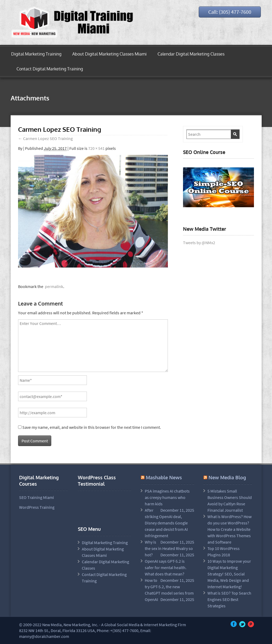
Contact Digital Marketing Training (50, 69)
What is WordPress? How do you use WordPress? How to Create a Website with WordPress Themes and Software (229, 529)
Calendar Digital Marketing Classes (191, 54)
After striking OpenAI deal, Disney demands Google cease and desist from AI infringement (166, 523)
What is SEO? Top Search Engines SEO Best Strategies (229, 599)
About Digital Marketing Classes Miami (109, 54)
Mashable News (164, 477)
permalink (53, 286)
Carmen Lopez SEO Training (45, 138)
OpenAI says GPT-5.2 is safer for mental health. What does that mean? (166, 567)
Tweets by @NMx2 (199, 243)
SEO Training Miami (37, 497)
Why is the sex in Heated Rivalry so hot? (169, 548)
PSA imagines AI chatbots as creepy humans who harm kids (167, 497)
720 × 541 (96, 148)
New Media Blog (227, 477)
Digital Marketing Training (36, 54)
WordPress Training (37, 507)
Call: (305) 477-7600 (230, 12)
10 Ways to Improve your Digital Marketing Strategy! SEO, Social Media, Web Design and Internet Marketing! (229, 574)
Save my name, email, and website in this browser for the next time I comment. (92, 427)
